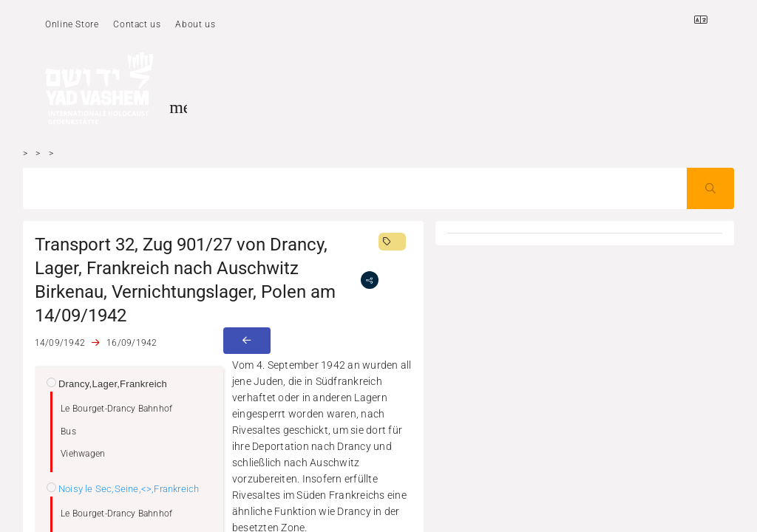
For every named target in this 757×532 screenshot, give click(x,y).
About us (195, 24)
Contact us (137, 24)
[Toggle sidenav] (178, 107)
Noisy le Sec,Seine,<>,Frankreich (129, 489)
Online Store (72, 24)
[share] (370, 280)
